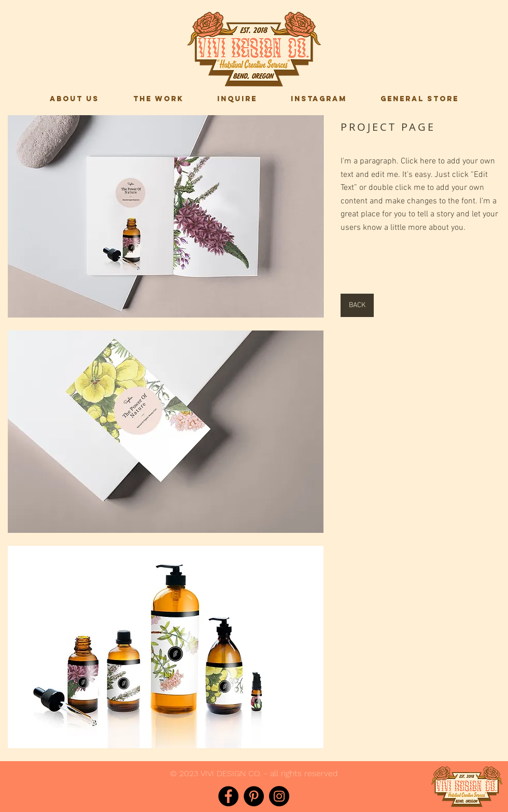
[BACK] (357, 305)
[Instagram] (279, 796)
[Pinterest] (254, 796)
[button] (166, 216)
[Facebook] (228, 796)
